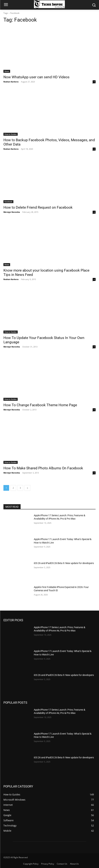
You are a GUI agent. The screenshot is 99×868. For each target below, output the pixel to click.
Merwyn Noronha (12, 212)
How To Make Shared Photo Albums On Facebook (43, 468)
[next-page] (27, 488)
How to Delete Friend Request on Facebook (38, 207)
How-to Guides (11, 134)
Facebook (8, 202)
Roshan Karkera (11, 82)
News (7, 71)
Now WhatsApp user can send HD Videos (36, 77)
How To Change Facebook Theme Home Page (40, 405)
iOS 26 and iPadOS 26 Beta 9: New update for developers (64, 563)
